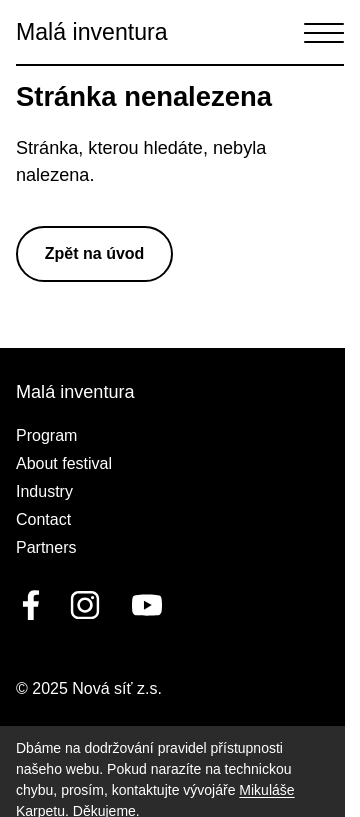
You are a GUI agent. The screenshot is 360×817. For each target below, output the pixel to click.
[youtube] (143, 605)
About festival (64, 463)
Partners (46, 547)
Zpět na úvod (95, 253)
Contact (43, 519)
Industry (44, 491)
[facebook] (31, 605)
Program (46, 435)
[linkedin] (85, 605)
